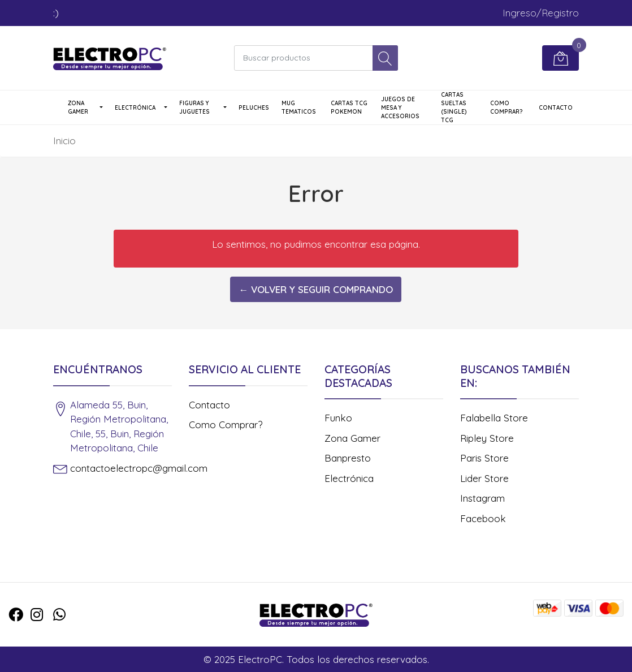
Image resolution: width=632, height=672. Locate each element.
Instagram (482, 498)
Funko (338, 418)
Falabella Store (494, 418)
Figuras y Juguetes (194, 107)
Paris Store (484, 458)
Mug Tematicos (299, 107)
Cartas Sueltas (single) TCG (454, 107)
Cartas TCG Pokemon (349, 107)
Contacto (556, 108)
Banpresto (348, 458)
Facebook (483, 518)
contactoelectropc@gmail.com (139, 468)
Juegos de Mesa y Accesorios (400, 108)
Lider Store (484, 478)
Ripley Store (487, 438)
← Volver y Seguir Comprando (316, 289)
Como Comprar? (507, 107)
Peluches (254, 108)
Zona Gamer (78, 107)
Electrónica (135, 108)
